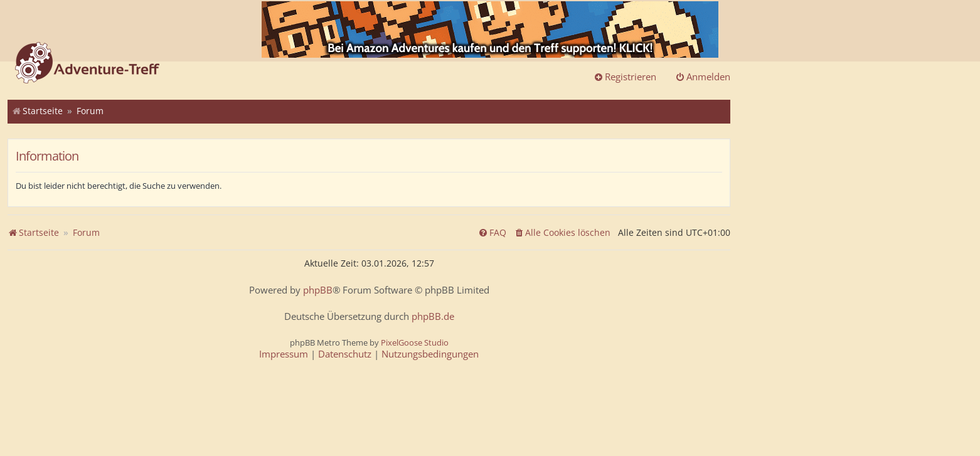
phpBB (318, 290)
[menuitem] (562, 233)
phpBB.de (433, 316)
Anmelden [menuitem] (703, 77)
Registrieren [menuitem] (625, 77)
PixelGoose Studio (415, 342)
